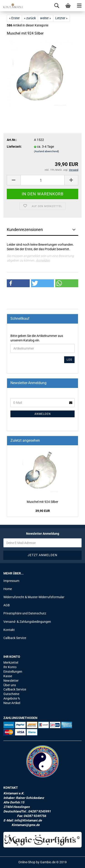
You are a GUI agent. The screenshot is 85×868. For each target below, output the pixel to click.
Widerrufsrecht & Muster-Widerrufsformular (34, 597)
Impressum (11, 581)
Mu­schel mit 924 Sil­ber (42, 502)
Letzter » (61, 18)
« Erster (14, 18)
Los (69, 360)
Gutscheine (11, 694)
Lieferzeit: (14, 147)
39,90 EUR (43, 511)
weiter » (46, 18)
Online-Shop (27, 862)
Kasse (8, 676)
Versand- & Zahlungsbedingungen (27, 622)
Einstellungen (13, 672)
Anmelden (43, 260)
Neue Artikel (12, 703)
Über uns (10, 685)
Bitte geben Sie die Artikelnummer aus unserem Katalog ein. (37, 338)
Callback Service (15, 638)
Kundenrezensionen (25, 230)
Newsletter (11, 681)
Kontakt (9, 630)
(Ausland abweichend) (46, 151)
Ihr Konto (10, 667)
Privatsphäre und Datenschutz (25, 613)
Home (8, 589)
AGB (7, 605)
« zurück (30, 18)
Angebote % (12, 698)
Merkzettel (11, 663)
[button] (18, 283)
